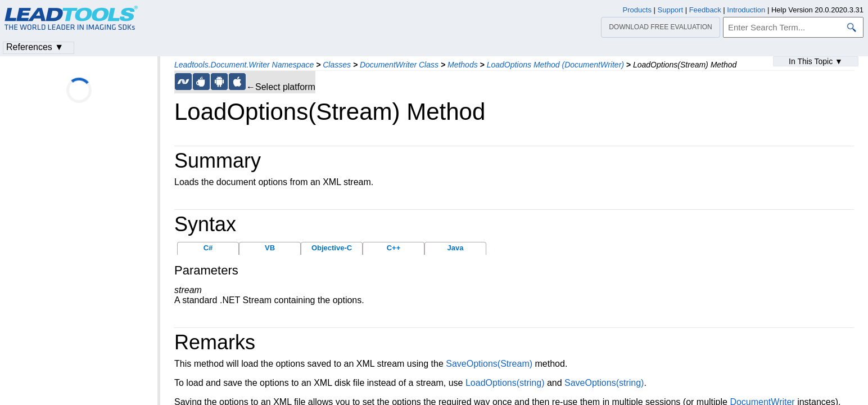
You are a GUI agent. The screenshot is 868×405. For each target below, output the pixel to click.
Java (456, 248)
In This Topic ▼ (816, 61)
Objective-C (332, 248)
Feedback (705, 10)
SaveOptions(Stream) (489, 364)
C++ (394, 248)
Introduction (746, 10)
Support (671, 10)
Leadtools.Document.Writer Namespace (244, 65)
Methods (463, 65)
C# (208, 248)
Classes (337, 65)
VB (270, 248)
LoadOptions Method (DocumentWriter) (555, 65)
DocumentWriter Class (399, 65)
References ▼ (35, 47)
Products (637, 10)
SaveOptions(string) (604, 383)
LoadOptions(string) (505, 383)
